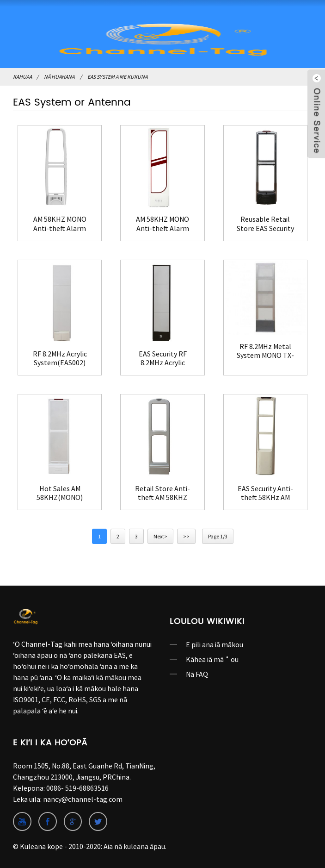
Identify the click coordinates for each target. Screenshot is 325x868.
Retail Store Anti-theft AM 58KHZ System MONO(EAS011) (162, 493)
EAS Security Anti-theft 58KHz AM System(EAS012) (265, 493)
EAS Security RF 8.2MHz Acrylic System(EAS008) (163, 358)
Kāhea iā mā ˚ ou (212, 659)
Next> (160, 536)
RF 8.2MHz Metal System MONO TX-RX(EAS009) (265, 351)
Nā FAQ (197, 674)
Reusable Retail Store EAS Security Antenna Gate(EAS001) (265, 224)
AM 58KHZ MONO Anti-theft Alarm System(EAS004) (162, 224)
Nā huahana (59, 77)
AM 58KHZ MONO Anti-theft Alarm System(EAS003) (60, 224)
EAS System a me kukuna (117, 77)
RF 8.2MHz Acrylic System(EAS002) (60, 358)
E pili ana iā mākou (215, 644)
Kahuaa (22, 77)
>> (186, 536)
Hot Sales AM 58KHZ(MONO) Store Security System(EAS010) (60, 493)
